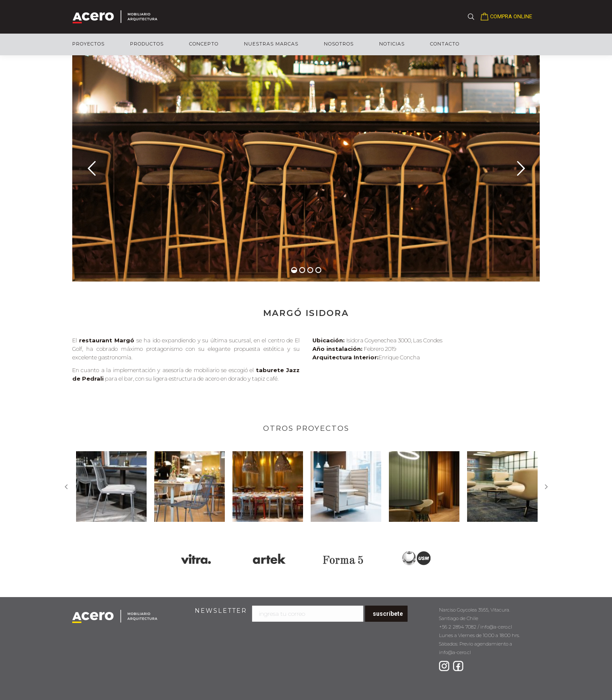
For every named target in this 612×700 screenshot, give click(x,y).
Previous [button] (66, 487)
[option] (111, 487)
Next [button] (546, 487)
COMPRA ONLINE (511, 16)
